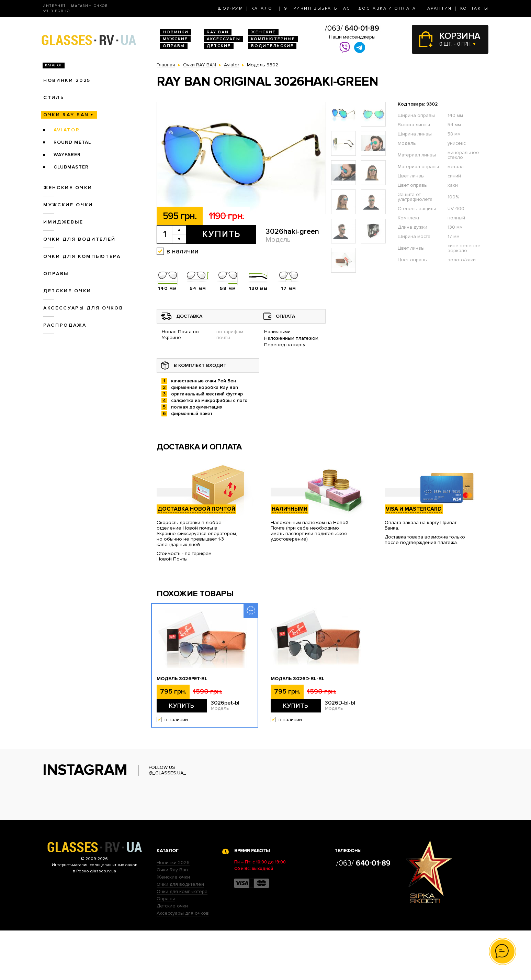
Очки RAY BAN (66, 115)
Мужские (175, 39)
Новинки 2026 (173, 912)
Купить (221, 234)
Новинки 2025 (67, 80)
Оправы (174, 46)
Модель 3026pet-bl (182, 679)
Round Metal (72, 142)
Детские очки (67, 291)
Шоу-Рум (230, 8)
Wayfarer (67, 155)
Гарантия (438, 8)
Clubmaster (71, 167)
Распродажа (65, 325)
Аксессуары (224, 39)
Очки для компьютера (82, 256)
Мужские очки (68, 205)
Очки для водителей (80, 239)
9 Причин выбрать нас (317, 8)
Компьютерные (273, 39)
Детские (219, 46)
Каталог (264, 8)
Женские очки (68, 188)
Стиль (54, 97)
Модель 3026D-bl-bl (298, 679)
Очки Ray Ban (172, 919)
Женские (263, 32)
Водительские (272, 46)
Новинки (176, 32)
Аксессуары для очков (83, 308)
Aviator (67, 130)
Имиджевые (63, 222)
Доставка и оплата (387, 8)
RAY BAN (218, 32)
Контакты (474, 8)
